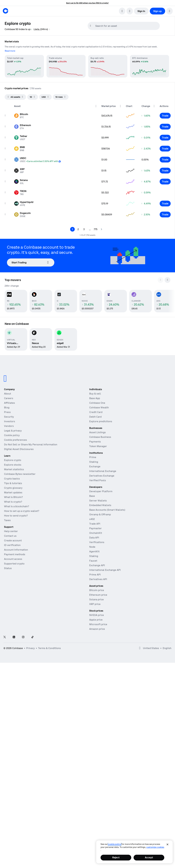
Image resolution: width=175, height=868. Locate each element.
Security (9, 417)
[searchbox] (127, 26)
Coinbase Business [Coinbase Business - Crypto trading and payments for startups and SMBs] (100, 437)
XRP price (95, 604)
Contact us (10, 536)
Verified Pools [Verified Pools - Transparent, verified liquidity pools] (98, 480)
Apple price (96, 620)
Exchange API (97, 565)
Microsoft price (98, 624)
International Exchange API (105, 570)
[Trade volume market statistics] (66, 66)
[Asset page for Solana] (21, 182)
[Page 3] (84, 229)
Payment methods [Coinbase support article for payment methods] (15, 554)
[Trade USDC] (165, 160)
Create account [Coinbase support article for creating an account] (13, 540)
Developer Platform (101, 491)
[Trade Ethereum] (165, 127)
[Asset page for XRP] (19, 171)
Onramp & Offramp (100, 514)
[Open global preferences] (140, 648)
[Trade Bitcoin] (165, 116)
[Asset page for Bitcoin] (21, 116)
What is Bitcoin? (13, 497)
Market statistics (14, 469)
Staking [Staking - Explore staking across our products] (94, 462)
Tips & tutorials (13, 483)
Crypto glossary (13, 488)
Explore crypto (13, 460)
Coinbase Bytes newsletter (20, 474)
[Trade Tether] (165, 138)
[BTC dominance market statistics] (150, 66)
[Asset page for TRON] (20, 193)
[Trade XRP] (165, 171)
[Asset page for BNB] (19, 149)
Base (92, 496)
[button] (169, 11)
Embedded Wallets (100, 505)
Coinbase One (97, 403)
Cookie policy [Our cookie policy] (12, 435)
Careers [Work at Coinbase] (9, 398)
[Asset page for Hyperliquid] (24, 204)
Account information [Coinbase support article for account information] (16, 550)
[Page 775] (96, 229)
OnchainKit (96, 533)
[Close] (167, 844)
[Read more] (10, 51)
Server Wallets (98, 501)
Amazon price (97, 629)
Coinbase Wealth (99, 407)
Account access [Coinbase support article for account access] (13, 559)
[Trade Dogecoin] (165, 215)
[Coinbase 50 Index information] (50, 29)
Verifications (97, 542)
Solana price (96, 599)
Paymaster (95, 528)
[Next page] (101, 229)
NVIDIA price (97, 615)
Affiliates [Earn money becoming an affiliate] (9, 403)
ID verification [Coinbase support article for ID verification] (12, 545)
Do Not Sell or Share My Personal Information (31, 444)
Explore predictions (101, 421)
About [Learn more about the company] (8, 394)
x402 (92, 519)
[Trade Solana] (165, 182)
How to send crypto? (16, 516)
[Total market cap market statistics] (24, 66)
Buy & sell (95, 394)
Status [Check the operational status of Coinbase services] (8, 568)
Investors (10, 421)
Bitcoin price (97, 590)
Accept (149, 857)
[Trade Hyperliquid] (165, 204)
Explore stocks (13, 465)
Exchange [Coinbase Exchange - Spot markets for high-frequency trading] (95, 466)
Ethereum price (98, 595)
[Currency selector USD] (45, 97)
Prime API (95, 575)
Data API (94, 538)
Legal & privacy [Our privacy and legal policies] (13, 431)
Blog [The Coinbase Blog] (7, 407)
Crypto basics (12, 479)
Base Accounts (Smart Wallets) (107, 510)
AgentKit (94, 551)
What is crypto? (13, 502)
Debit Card (95, 417)
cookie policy (115, 844)
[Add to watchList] (5, 116)
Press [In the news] (7, 412)
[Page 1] (72, 229)
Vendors (9, 426)
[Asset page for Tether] (21, 138)
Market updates (13, 492)
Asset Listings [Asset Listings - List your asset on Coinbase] (97, 432)
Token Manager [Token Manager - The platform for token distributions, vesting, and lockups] (98, 446)
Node (92, 547)
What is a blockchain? (17, 506)
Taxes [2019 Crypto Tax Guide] (7, 520)
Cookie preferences (16, 440)
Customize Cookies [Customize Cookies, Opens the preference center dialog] (155, 847)
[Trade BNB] (165, 149)
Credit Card (96, 412)
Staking (94, 556)
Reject (116, 857)
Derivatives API (98, 579)
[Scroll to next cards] (167, 280)
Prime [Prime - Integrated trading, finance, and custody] (93, 457)
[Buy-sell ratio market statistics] (108, 66)
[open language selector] (130, 11)
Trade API (95, 524)
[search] (122, 11)
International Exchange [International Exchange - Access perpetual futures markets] (103, 471)
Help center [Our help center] (11, 531)
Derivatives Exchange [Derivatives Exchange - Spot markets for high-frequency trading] (102, 476)
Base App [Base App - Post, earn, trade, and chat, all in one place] (95, 398)
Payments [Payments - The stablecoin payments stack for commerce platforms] (95, 442)
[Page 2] (78, 229)
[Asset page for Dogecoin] (22, 215)
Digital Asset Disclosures (19, 449)
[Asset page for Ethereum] (23, 127)
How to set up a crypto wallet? (22, 511)
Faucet (93, 561)
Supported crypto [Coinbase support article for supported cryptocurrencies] (14, 564)
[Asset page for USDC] (37, 160)
